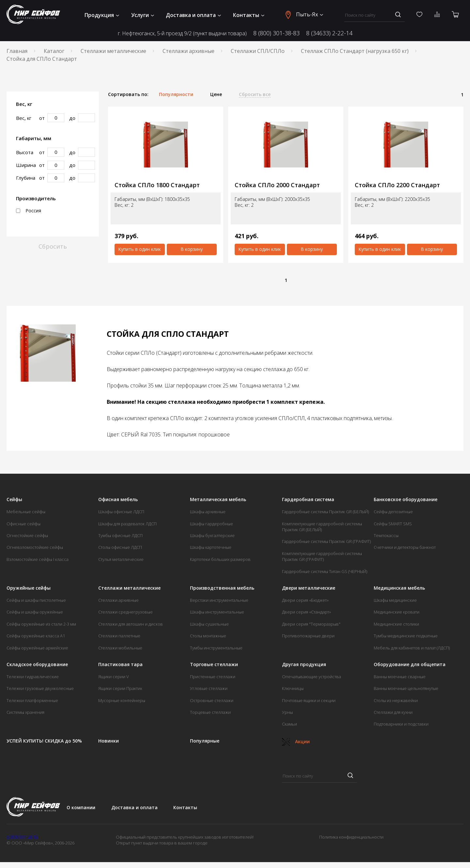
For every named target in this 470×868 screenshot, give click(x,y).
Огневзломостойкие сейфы (35, 547)
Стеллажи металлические (113, 51)
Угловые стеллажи (209, 688)
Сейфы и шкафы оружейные (35, 612)
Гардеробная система (308, 500)
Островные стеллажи (212, 700)
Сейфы (14, 500)
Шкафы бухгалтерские (212, 535)
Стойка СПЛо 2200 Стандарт (397, 185)
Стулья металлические (121, 559)
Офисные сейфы (23, 524)
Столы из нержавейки (396, 700)
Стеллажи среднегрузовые (125, 612)
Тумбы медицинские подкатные (406, 636)
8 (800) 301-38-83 (276, 33)
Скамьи (290, 724)
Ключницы (293, 688)
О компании (81, 807)
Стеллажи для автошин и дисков (131, 624)
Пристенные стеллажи (213, 677)
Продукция (102, 15)
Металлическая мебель (218, 500)
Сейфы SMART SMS (393, 524)
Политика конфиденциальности (351, 837)
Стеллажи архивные (188, 51)
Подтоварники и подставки (401, 724)
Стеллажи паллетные (119, 636)
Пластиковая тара (120, 664)
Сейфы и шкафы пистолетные (36, 600)
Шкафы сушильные (209, 624)
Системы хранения (25, 712)
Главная (17, 51)
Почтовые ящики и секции (309, 700)
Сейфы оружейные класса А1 (36, 636)
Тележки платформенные (32, 700)
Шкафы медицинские (395, 600)
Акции (296, 741)
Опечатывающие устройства (312, 677)
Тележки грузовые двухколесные (40, 688)
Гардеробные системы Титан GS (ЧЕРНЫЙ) (325, 571)
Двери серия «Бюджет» (305, 600)
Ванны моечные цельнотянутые (406, 688)
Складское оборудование (37, 664)
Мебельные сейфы (26, 512)
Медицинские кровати (397, 612)
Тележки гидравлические (33, 677)
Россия (29, 211)
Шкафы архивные (208, 512)
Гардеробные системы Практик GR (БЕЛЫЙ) (325, 512)
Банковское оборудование (406, 500)
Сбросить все (255, 94)
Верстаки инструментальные (219, 600)
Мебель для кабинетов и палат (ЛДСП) (412, 648)
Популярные (205, 741)
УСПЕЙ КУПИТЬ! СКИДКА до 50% (44, 741)
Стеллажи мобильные (120, 648)
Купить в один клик (140, 249)
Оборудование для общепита (410, 664)
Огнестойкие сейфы (27, 535)
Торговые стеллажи (214, 664)
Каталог (54, 51)
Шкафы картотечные (211, 547)
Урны (287, 712)
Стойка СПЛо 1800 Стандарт (157, 185)
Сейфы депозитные (393, 512)
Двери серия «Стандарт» (306, 612)
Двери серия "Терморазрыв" (311, 624)
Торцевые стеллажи (210, 712)
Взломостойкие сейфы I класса (38, 559)
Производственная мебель (222, 588)
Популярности (176, 94)
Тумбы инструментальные (216, 648)
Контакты (249, 15)
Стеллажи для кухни (393, 712)
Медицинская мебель (399, 588)
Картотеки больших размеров (220, 559)
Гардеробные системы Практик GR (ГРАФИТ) (326, 541)
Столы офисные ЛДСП (120, 547)
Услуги (143, 15)
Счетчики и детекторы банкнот (405, 547)
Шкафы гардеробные (211, 524)
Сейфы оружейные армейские (37, 648)
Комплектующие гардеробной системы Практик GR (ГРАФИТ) (322, 556)
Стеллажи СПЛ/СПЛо (258, 51)
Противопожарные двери (308, 636)
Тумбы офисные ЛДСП (120, 535)
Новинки (109, 741)
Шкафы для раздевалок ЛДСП (127, 524)
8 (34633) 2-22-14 (329, 33)
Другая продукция (304, 664)
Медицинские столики (396, 624)
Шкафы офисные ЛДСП (121, 512)
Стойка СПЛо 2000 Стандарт (277, 185)
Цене (216, 94)
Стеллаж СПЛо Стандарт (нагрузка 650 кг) (355, 51)
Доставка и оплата (193, 15)
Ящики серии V (114, 677)
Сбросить (53, 246)
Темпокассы (386, 535)
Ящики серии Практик (120, 688)
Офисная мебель (118, 500)
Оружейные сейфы (29, 588)
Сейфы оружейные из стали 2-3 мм (41, 624)
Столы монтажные (208, 636)
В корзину (192, 249)
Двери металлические (309, 588)
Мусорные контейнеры (122, 700)
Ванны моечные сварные (400, 677)
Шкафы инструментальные (217, 612)
